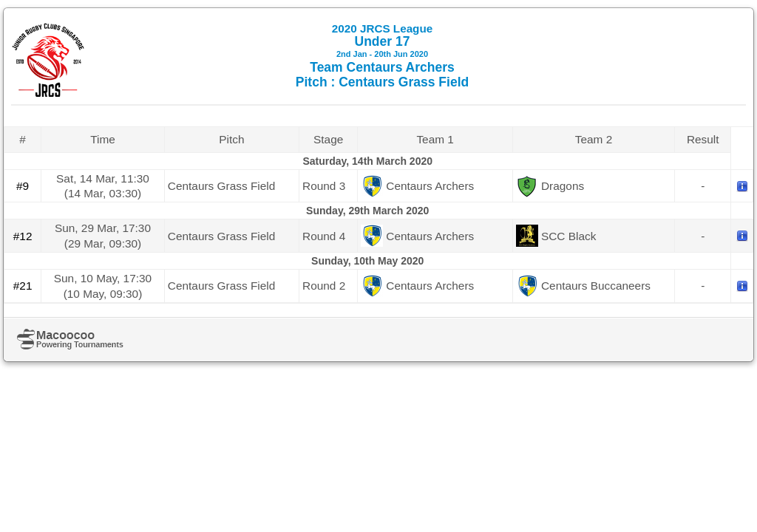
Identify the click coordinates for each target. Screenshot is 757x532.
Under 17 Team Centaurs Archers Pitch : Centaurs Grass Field (382, 56)
